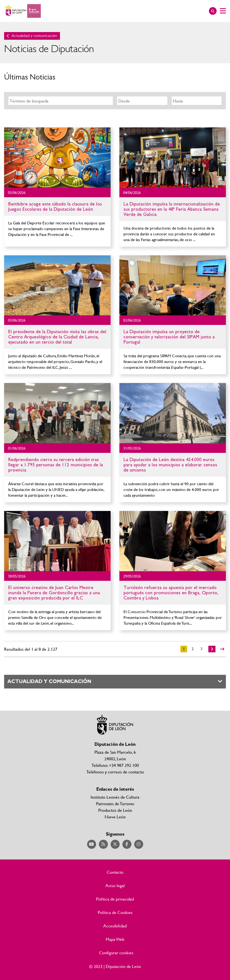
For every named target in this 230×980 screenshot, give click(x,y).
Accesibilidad (115, 926)
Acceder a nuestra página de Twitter (115, 844)
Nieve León (115, 817)
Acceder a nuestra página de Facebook (127, 844)
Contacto (115, 872)
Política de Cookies (115, 912)
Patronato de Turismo (115, 803)
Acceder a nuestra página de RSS (103, 844)
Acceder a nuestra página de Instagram (139, 844)
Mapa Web (115, 939)
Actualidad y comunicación (34, 36)
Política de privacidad (115, 899)
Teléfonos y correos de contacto (115, 772)
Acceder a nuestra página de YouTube (92, 844)
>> (222, 649)
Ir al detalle (57, 158)
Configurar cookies (116, 953)
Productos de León (115, 810)
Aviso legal (115, 885)
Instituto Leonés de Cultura (115, 797)
